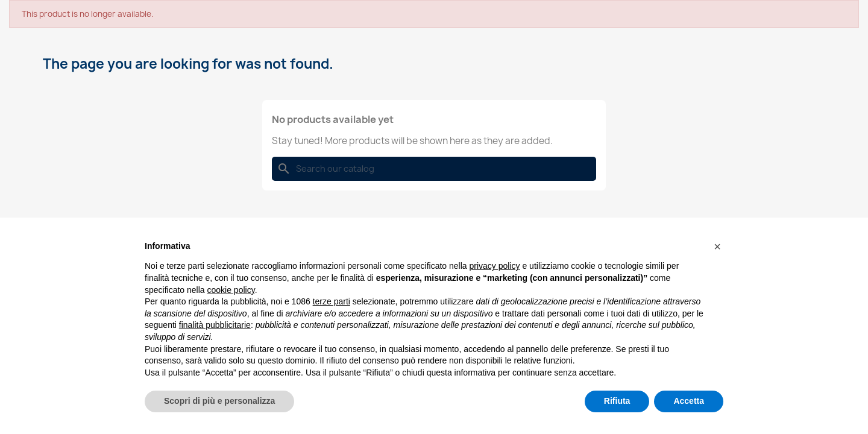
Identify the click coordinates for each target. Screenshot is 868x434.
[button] (717, 247)
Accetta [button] (689, 401)
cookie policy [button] (231, 290)
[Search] (434, 169)
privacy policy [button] (495, 266)
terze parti (332, 301)
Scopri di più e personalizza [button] (219, 401)
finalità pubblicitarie (215, 325)
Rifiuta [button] (617, 401)
